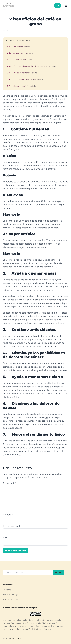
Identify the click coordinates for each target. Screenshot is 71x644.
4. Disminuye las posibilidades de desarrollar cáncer (33, 66)
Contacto (7, 590)
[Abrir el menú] (66, 6)
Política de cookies (11, 599)
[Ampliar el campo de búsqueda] (58, 6)
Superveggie (16, 638)
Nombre (8, 515)
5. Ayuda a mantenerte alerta (23, 73)
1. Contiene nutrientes (19, 46)
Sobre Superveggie (12, 594)
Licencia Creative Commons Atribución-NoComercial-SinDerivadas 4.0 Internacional (32, 623)
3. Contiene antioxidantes (22, 60)
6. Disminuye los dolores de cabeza (26, 79)
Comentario (10, 483)
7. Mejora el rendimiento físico (23, 86)
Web (5, 538)
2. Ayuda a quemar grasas (22, 53)
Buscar (58, 572)
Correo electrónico (13, 526)
